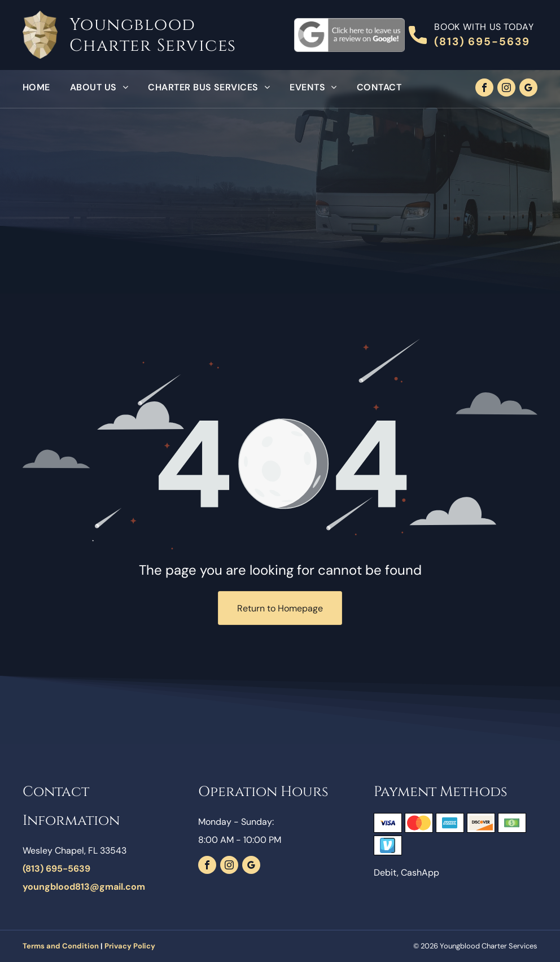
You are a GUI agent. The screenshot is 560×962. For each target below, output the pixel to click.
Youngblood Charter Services (153, 35)
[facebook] (484, 89)
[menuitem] (46, 88)
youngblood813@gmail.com (84, 887)
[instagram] (506, 89)
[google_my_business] (528, 89)
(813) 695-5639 (482, 41)
